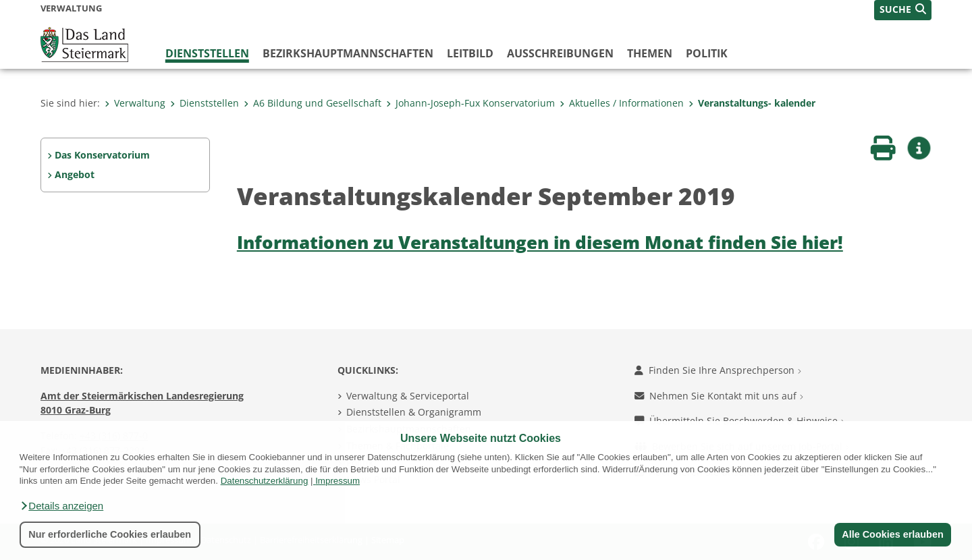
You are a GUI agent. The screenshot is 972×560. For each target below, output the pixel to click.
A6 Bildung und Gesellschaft (313, 103)
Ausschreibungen (560, 53)
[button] (61, 506)
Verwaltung (135, 103)
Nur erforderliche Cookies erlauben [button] (110, 534)
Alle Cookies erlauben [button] (892, 534)
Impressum (337, 481)
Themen (650, 53)
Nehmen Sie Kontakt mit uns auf (719, 396)
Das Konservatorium (102, 155)
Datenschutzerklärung (265, 481)
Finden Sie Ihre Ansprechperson (718, 370)
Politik (707, 53)
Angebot (75, 174)
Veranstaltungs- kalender (752, 103)
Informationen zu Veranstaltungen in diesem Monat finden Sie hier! (540, 243)
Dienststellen (207, 53)
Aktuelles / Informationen (622, 103)
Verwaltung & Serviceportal (408, 396)
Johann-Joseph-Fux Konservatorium (470, 103)
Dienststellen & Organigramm (414, 412)
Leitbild (470, 53)
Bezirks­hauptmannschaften (348, 53)
